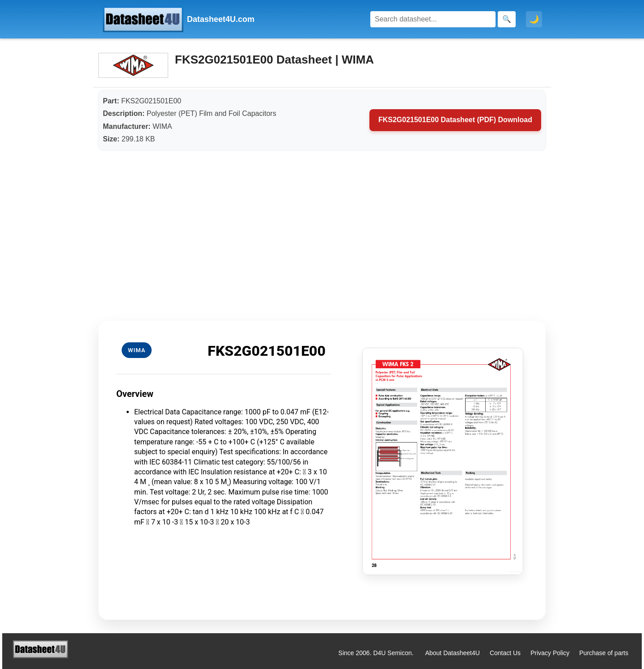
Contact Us (505, 653)
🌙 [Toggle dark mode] (534, 19)
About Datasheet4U (453, 653)
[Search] (433, 19)
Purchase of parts (604, 653)
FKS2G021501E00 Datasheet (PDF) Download (455, 120)
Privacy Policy (550, 653)
